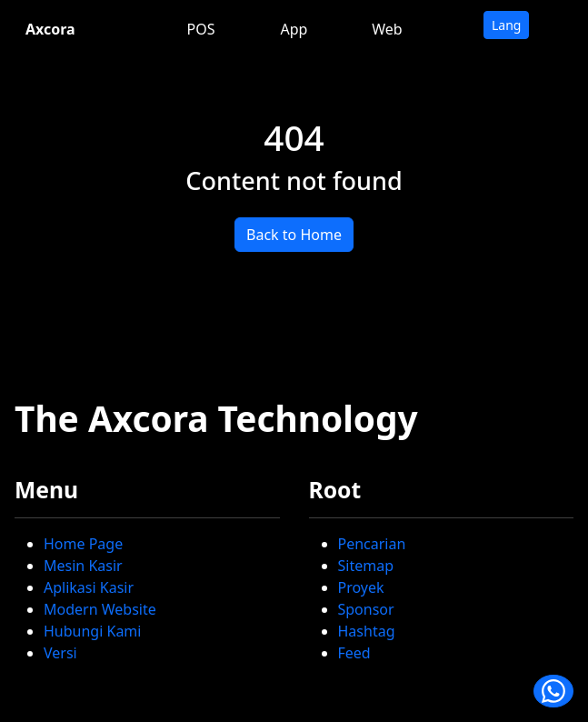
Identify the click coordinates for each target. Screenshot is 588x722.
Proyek (361, 587)
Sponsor (366, 609)
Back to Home (294, 235)
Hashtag (367, 631)
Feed (354, 653)
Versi (60, 653)
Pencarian (372, 544)
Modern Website (100, 609)
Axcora (50, 29)
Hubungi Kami (92, 631)
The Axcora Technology (216, 418)
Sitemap (366, 566)
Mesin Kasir (83, 566)
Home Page (83, 544)
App (294, 29)
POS (201, 29)
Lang (506, 25)
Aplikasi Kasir (89, 587)
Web (387, 29)
